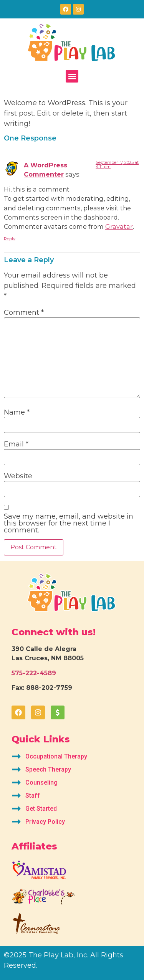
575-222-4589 (34, 673)
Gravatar (119, 226)
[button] (72, 76)
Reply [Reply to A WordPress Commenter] (10, 239)
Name (17, 412)
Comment (24, 312)
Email (16, 444)
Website (18, 476)
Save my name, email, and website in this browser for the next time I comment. (69, 523)
